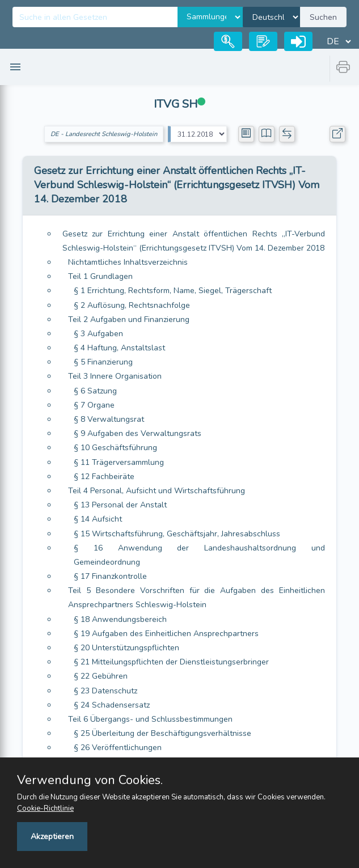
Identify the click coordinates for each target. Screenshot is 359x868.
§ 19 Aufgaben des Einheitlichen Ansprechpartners (166, 634)
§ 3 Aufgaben (98, 334)
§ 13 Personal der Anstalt (120, 505)
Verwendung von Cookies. (90, 780)
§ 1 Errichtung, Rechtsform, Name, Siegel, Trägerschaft (173, 291)
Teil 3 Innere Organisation (115, 376)
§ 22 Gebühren (101, 676)
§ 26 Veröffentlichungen (118, 748)
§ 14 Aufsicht (98, 519)
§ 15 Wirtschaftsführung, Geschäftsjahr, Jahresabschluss (177, 534)
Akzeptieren (52, 837)
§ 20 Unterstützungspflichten (126, 648)
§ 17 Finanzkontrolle (110, 576)
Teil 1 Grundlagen (100, 276)
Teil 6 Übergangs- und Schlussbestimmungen (150, 719)
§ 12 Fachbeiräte (104, 477)
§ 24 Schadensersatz (112, 705)
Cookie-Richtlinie (45, 808)
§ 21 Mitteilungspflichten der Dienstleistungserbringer (171, 662)
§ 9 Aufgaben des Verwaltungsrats (138, 433)
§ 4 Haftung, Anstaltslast (119, 348)
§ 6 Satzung (95, 391)
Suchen (323, 17)
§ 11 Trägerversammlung (119, 462)
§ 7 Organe (94, 405)
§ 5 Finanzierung (103, 362)
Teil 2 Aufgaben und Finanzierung (129, 319)
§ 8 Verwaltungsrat (109, 419)
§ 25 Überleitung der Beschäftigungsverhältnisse (162, 733)
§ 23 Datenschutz (105, 691)
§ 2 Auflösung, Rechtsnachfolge (132, 305)
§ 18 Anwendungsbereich (120, 619)
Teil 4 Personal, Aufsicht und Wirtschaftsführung (157, 491)
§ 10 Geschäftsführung (115, 448)
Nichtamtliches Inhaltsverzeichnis (128, 262)
